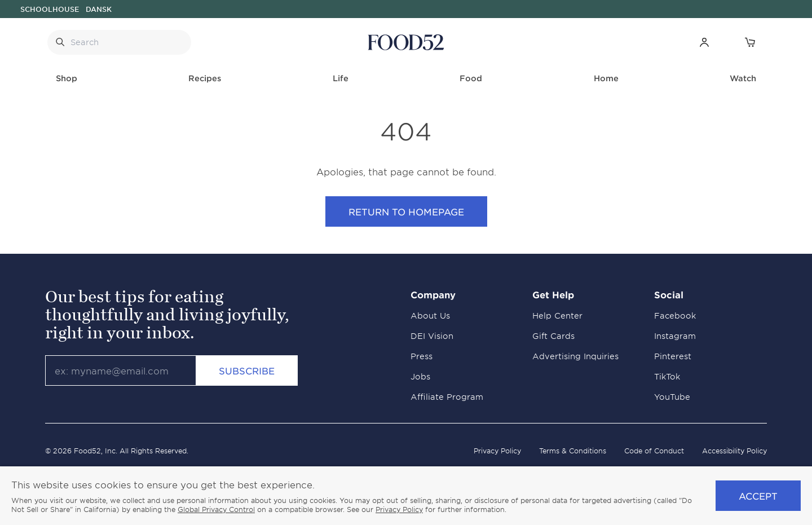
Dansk (99, 9)
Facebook (675, 316)
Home (606, 78)
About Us (430, 316)
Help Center (557, 316)
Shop (67, 78)
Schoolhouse (50, 9)
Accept (758, 496)
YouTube (672, 397)
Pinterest (673, 356)
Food (471, 78)
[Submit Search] (60, 42)
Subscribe (247, 370)
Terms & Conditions (573, 451)
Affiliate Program (447, 397)
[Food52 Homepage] (406, 42)
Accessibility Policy (734, 451)
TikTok (667, 376)
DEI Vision (432, 336)
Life (341, 78)
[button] (704, 42)
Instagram (675, 336)
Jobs (420, 376)
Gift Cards (553, 336)
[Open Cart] (750, 42)
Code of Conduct (654, 451)
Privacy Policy (497, 451)
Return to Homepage (406, 211)
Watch (743, 78)
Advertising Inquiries (575, 356)
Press (422, 356)
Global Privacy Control (216, 509)
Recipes (205, 78)
